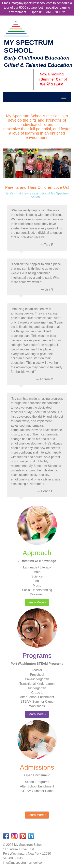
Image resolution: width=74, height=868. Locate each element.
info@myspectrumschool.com (32, 3)
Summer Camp (53, 79)
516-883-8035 (13, 858)
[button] (8, 163)
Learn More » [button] (37, 602)
